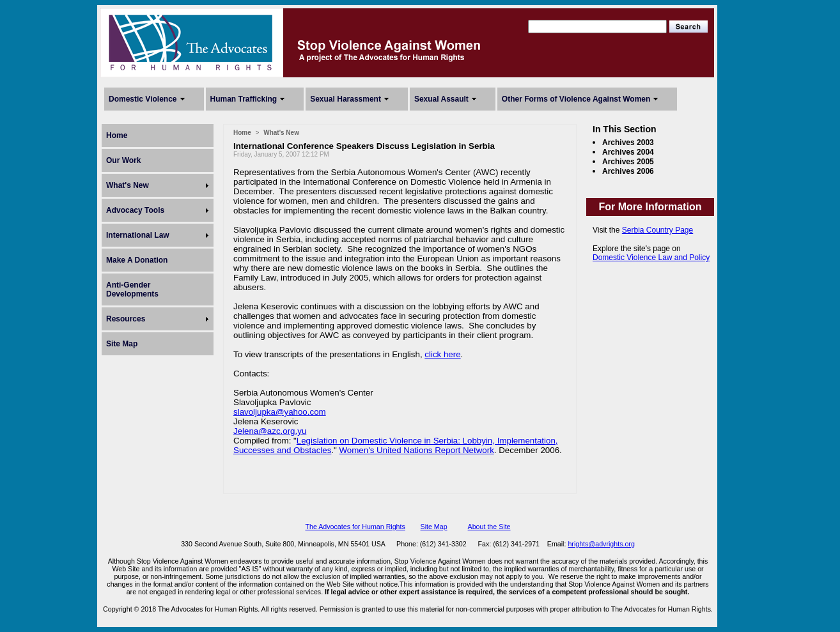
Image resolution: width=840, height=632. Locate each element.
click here (442, 354)
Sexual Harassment (346, 99)
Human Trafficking (244, 99)
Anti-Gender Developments (132, 289)
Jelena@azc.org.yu (270, 431)
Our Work (123, 160)
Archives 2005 (628, 162)
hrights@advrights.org (601, 544)
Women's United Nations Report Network (417, 450)
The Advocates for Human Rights (355, 527)
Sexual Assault (441, 99)
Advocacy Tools (135, 210)
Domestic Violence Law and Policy (651, 258)
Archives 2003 (628, 143)
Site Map (122, 344)
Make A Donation (137, 260)
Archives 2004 (628, 152)
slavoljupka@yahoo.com (280, 412)
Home (117, 135)
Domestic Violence (143, 99)
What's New (128, 185)
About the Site (489, 527)
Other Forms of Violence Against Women (576, 99)
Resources (126, 319)
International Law (138, 235)
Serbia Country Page (657, 230)
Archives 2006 (628, 171)
